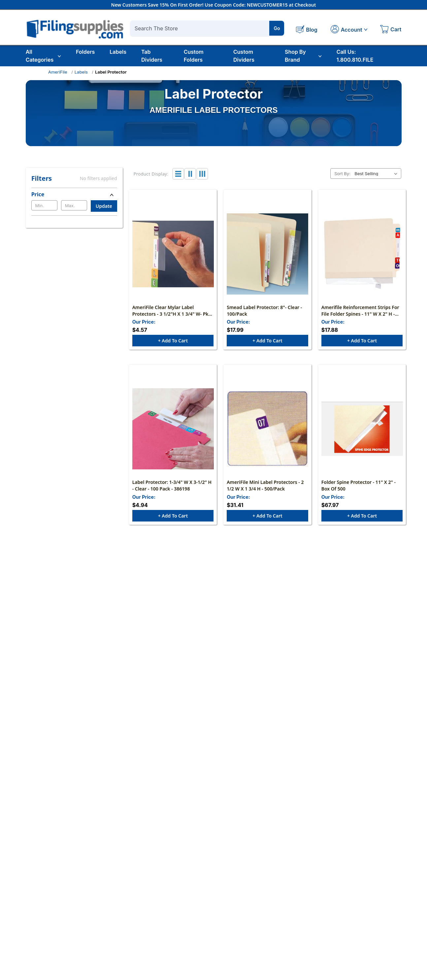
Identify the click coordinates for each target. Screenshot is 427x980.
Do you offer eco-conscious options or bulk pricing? (213, 703)
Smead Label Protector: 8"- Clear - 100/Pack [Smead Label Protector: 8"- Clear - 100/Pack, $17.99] (264, 311)
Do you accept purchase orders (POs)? (196, 813)
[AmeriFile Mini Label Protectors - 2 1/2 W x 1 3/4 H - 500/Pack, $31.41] (267, 430)
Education (358, 906)
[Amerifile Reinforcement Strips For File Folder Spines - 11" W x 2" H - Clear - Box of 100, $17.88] (362, 254)
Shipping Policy (288, 935)
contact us (242, 846)
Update (104, 206)
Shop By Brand (303, 56)
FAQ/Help (281, 906)
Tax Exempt (284, 916)
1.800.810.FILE (44, 935)
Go (277, 28)
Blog (130, 925)
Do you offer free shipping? (181, 758)
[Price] (74, 194)
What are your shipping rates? (185, 776)
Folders (85, 52)
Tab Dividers (152, 56)
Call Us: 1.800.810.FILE (355, 56)
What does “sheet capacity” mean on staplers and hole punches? (230, 648)
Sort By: (342, 174)
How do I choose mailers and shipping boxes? (205, 685)
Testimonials (139, 935)
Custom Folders (194, 56)
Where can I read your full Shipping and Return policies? (218, 832)
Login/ (202, 916)
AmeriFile (58, 72)
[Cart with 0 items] (391, 30)
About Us (135, 906)
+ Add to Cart (173, 341)
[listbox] (377, 174)
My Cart (204, 925)
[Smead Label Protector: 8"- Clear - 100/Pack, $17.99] (267, 254)
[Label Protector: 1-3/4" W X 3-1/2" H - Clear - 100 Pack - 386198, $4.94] (173, 430)
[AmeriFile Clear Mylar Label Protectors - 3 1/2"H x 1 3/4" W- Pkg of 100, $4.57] (173, 254)
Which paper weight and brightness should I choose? (214, 611)
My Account (208, 906)
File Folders (359, 916)
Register (218, 916)
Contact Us (138, 916)
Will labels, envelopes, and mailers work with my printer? (219, 666)
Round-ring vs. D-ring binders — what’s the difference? (217, 629)
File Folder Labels (366, 925)
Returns (279, 925)
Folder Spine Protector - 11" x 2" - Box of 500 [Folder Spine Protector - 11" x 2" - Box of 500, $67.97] (359, 487)
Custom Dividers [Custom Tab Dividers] (244, 56)
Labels (118, 52)
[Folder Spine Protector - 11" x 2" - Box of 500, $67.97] (362, 430)
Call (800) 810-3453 (196, 846)
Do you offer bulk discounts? (183, 795)
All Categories (43, 56)
